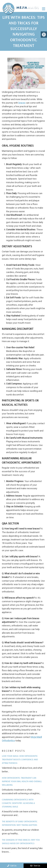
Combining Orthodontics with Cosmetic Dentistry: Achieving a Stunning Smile (18, 803)
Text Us (35, 866)
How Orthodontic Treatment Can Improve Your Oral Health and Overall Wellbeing (22, 781)
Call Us (12, 866)
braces (22, 103)
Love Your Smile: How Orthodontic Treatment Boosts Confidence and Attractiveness (20, 759)
